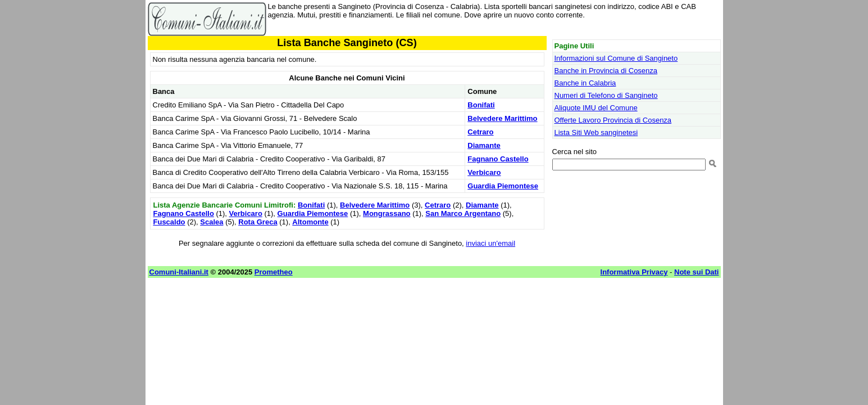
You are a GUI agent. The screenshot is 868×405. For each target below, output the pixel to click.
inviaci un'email (490, 243)
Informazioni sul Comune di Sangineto (616, 58)
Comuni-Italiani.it (179, 272)
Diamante (484, 145)
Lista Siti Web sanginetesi (596, 132)
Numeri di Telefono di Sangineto (606, 95)
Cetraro (480, 132)
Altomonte (310, 222)
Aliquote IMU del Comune (596, 108)
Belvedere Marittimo (502, 118)
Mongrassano (387, 213)
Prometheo (274, 272)
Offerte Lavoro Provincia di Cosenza (613, 120)
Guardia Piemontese (503, 186)
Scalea (212, 222)
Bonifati (481, 105)
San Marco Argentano (463, 213)
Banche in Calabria (585, 83)
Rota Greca (258, 222)
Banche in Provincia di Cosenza (606, 71)
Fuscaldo (169, 222)
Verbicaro (484, 172)
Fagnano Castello (498, 159)
